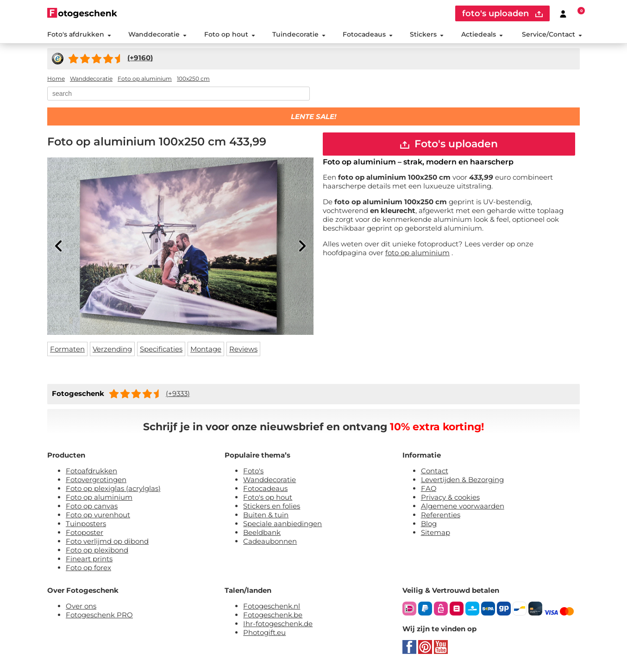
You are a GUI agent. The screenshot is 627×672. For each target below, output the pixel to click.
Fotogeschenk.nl (272, 606)
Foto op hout (230, 34)
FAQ (429, 488)
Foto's (253, 471)
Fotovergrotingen (96, 480)
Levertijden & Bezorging (462, 480)
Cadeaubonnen (270, 541)
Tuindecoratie (299, 34)
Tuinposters (86, 524)
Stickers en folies (272, 506)
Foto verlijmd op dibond (107, 541)
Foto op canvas (92, 506)
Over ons (81, 606)
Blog (429, 524)
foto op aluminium (417, 253)
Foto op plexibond (97, 550)
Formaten (67, 349)
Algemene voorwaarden (463, 506)
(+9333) (178, 393)
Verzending (112, 349)
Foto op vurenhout (98, 515)
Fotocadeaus (368, 34)
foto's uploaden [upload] (502, 13)
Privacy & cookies (450, 497)
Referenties (441, 515)
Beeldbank (262, 532)
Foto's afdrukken (79, 34)
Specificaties (161, 349)
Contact (435, 471)
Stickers (427, 34)
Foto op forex (88, 568)
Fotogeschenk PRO (99, 615)
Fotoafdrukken (91, 471)
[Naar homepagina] (82, 13)
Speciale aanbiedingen (282, 524)
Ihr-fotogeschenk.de (278, 624)
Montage (206, 349)
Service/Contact (552, 34)
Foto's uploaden (449, 144)
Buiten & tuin (266, 515)
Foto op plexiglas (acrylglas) (113, 488)
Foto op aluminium (99, 497)
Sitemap (436, 532)
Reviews (243, 349)
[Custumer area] (563, 13)
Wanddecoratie (157, 34)
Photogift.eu (264, 632)
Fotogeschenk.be (273, 615)
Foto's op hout (268, 497)
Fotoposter (85, 532)
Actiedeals (482, 34)
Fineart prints (89, 559)
